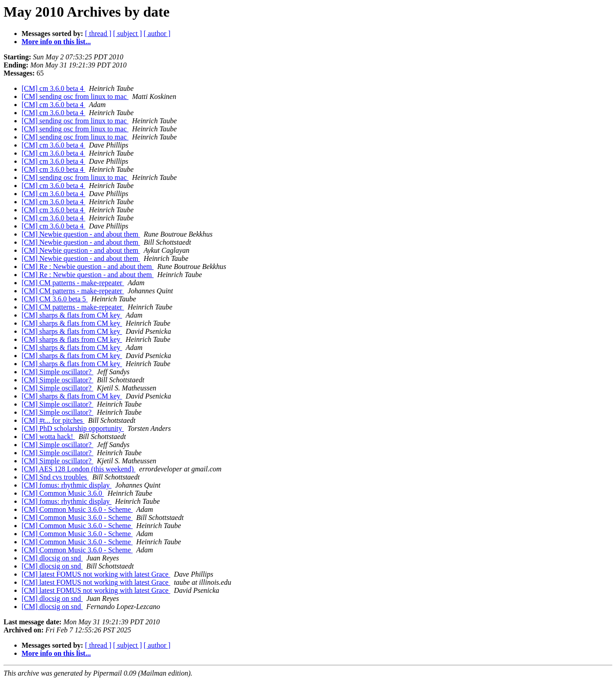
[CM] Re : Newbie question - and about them (88, 267)
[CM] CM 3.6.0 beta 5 (55, 299)
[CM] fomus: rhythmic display (67, 485)
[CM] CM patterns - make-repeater (73, 283)
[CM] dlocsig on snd (52, 558)
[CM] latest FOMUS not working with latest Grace (96, 574)
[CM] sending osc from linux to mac (75, 96)
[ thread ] (98, 34)
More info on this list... (56, 42)
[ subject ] (128, 34)
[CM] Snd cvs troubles (55, 477)
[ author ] (157, 34)
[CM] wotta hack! (48, 437)
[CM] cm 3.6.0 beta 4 (54, 88)
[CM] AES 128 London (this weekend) (78, 469)
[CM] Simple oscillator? (58, 372)
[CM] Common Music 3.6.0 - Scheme (77, 509)
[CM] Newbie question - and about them (81, 234)
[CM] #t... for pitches (53, 420)
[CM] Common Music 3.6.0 (63, 493)
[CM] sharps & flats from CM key (72, 315)
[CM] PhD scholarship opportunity (73, 428)
